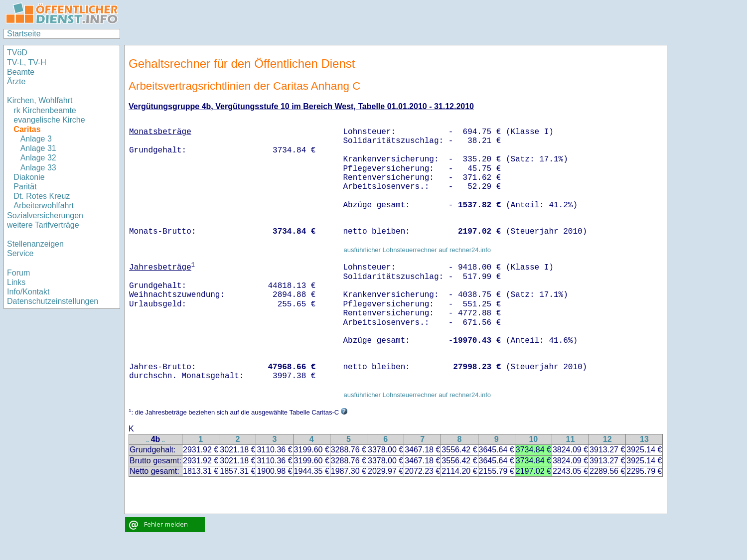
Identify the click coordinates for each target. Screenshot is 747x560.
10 (533, 439)
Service (20, 253)
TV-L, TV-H (27, 63)
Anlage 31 (38, 148)
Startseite (24, 34)
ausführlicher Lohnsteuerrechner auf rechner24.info (417, 250)
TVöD (17, 53)
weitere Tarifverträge (43, 225)
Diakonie (29, 177)
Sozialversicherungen (45, 215)
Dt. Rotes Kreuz (42, 196)
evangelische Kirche (49, 120)
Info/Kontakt (28, 292)
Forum (18, 273)
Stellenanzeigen (35, 244)
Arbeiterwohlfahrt (44, 206)
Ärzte (16, 81)
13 (644, 439)
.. (148, 440)
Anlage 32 (38, 158)
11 (571, 439)
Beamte (21, 72)
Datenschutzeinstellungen (53, 301)
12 (607, 439)
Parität (25, 187)
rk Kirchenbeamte (45, 110)
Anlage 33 (38, 168)
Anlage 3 (36, 139)
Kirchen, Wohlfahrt (40, 100)
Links (16, 282)
